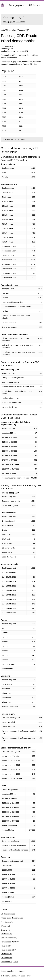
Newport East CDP (8, 950)
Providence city (7, 922)
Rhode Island (11, 30)
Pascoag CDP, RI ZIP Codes (14, 139)
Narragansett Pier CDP (10, 942)
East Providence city (9, 938)
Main (3, 30)
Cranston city (6, 930)
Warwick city (6, 926)
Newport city (6, 946)
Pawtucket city (7, 934)
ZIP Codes (34, 5)
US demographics (8, 914)
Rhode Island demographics (12, 918)
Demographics (16, 5)
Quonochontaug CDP (9, 962)
